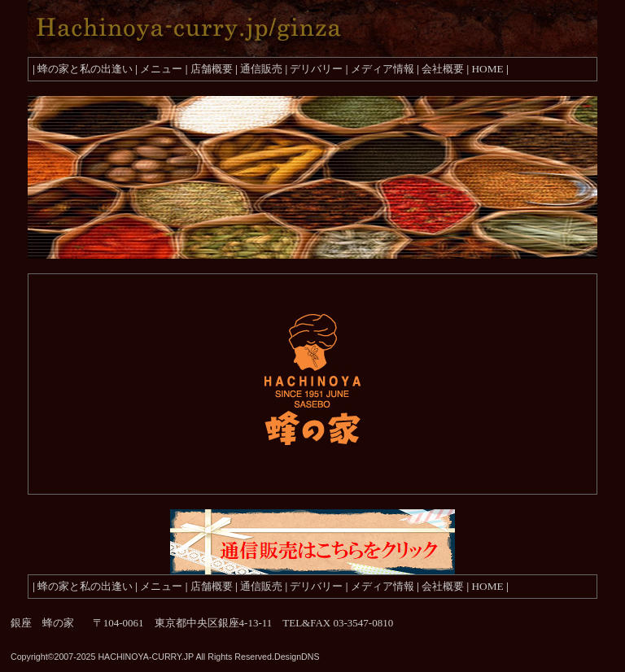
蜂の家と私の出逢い (85, 69)
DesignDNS (297, 657)
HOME (487, 69)
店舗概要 (212, 69)
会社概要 (443, 69)
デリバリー (316, 69)
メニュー (161, 69)
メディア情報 (382, 69)
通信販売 (261, 69)
